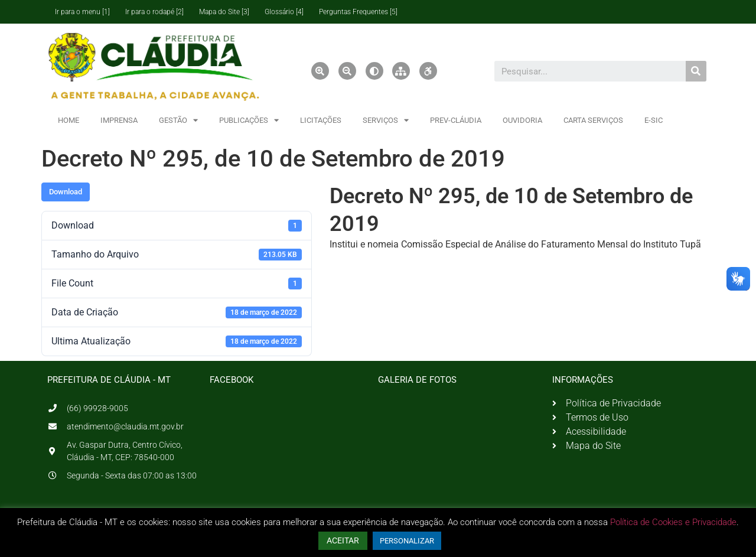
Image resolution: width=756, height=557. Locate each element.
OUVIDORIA (522, 120)
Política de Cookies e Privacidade (673, 522)
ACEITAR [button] (343, 540)
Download (66, 192)
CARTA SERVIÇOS (593, 120)
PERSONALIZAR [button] (407, 541)
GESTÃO (178, 120)
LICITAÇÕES (321, 120)
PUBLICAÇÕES (249, 120)
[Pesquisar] (696, 71)
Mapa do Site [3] (224, 12)
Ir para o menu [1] (82, 12)
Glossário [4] (284, 12)
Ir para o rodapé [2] (154, 12)
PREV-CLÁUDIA (456, 120)
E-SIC (654, 120)
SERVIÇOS (386, 120)
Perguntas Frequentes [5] (358, 12)
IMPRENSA (119, 120)
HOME (69, 120)
